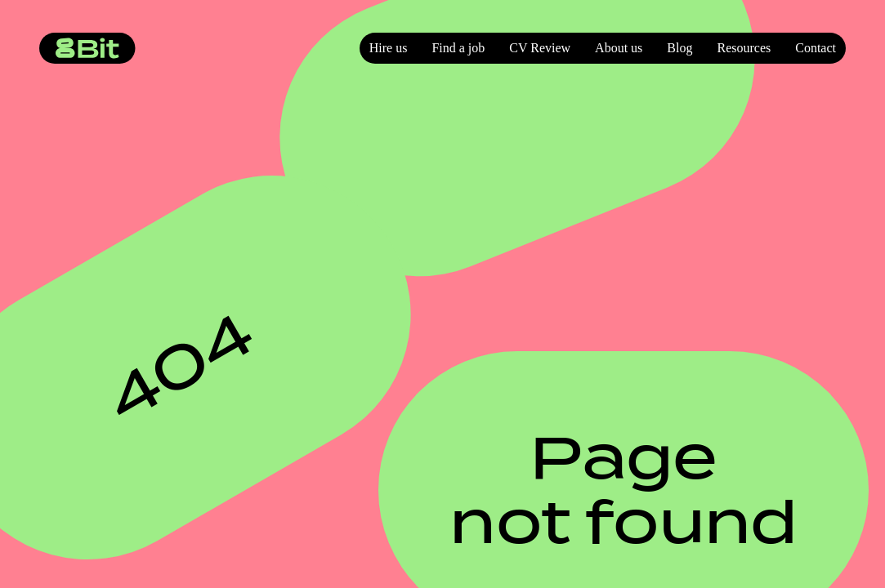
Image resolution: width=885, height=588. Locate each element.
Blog (679, 48)
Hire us (389, 48)
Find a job (458, 48)
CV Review (540, 48)
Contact (816, 48)
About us (619, 48)
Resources (744, 48)
